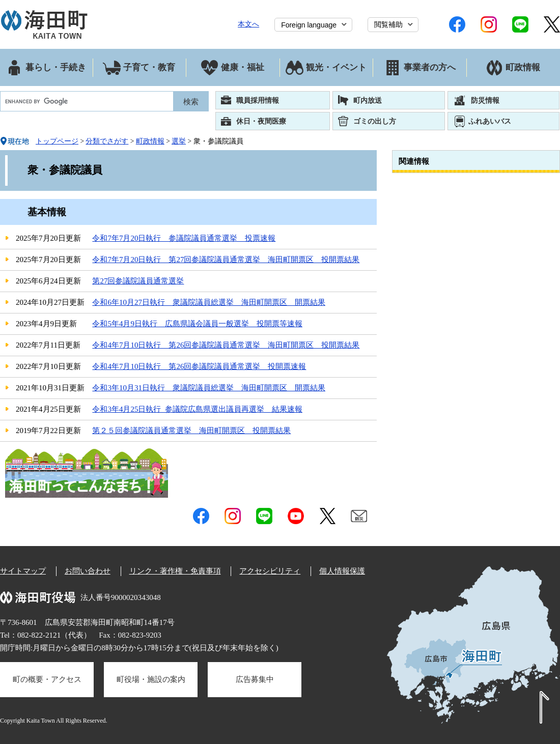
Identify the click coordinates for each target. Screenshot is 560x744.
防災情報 (485, 100)
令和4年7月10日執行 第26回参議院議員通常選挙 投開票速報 (199, 366)
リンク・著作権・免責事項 (175, 571)
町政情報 (150, 141)
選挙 (179, 141)
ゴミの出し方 (375, 121)
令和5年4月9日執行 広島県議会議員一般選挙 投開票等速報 (197, 324)
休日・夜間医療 (261, 121)
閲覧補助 (388, 24)
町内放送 (368, 100)
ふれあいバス (490, 121)
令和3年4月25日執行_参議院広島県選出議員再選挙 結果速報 (197, 409)
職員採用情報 (258, 100)
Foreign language (309, 25)
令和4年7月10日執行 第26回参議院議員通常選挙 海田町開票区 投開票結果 (226, 345)
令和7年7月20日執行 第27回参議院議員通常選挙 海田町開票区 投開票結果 (226, 260)
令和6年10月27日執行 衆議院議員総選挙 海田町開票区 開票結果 (209, 302)
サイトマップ (23, 571)
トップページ (57, 141)
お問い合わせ (88, 571)
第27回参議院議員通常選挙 (138, 281)
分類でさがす (107, 141)
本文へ (248, 24)
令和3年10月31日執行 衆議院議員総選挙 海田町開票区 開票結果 (209, 388)
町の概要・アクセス (47, 679)
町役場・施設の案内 (151, 679)
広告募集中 (255, 679)
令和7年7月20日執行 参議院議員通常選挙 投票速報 (184, 238)
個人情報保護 (342, 571)
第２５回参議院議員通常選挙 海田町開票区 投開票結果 (191, 431)
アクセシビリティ (270, 571)
